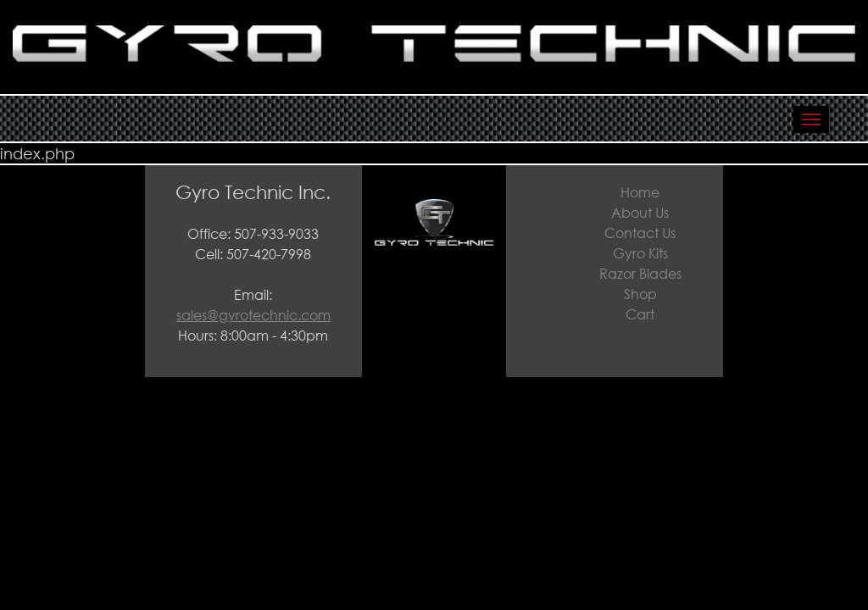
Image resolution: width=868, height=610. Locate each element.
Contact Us (640, 233)
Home (640, 192)
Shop (640, 294)
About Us (640, 212)
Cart (640, 314)
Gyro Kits (640, 253)
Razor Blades (640, 273)
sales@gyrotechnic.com (253, 315)
